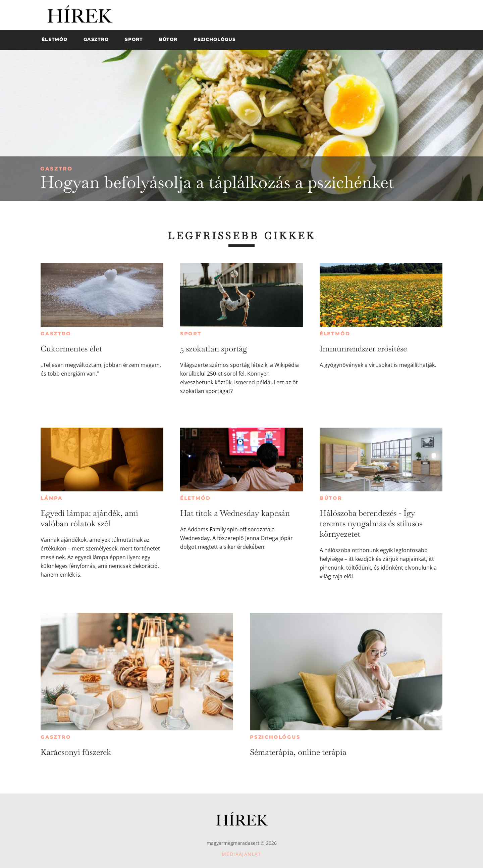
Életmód (335, 334)
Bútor (331, 498)
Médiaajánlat (241, 854)
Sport (191, 334)
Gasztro (57, 169)
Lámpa (52, 498)
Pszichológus (275, 737)
